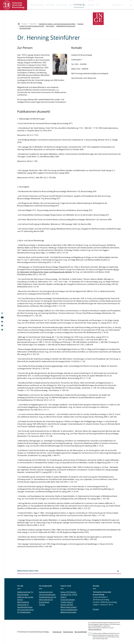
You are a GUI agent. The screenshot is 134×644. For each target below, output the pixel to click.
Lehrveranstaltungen (47, 595)
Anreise (96, 609)
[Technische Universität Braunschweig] (19, 24)
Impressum (57, 632)
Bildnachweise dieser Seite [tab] (28, 571)
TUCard (42, 605)
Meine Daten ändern (69, 607)
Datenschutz (68, 632)
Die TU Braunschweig (77, 5)
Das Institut (50, 26)
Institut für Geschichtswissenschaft (32, 26)
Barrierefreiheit (81, 632)
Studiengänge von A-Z (48, 597)
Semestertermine (46, 592)
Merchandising (23, 602)
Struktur (91, 5)
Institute (80, 24)
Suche (98, 5)
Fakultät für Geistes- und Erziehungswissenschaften (57, 24)
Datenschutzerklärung (95, 629)
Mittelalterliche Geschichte (66, 26)
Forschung (50, 5)
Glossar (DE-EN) (67, 605)
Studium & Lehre (37, 5)
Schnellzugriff (116, 5)
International (62, 5)
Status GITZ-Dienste (68, 592)
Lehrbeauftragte (25, 28)
